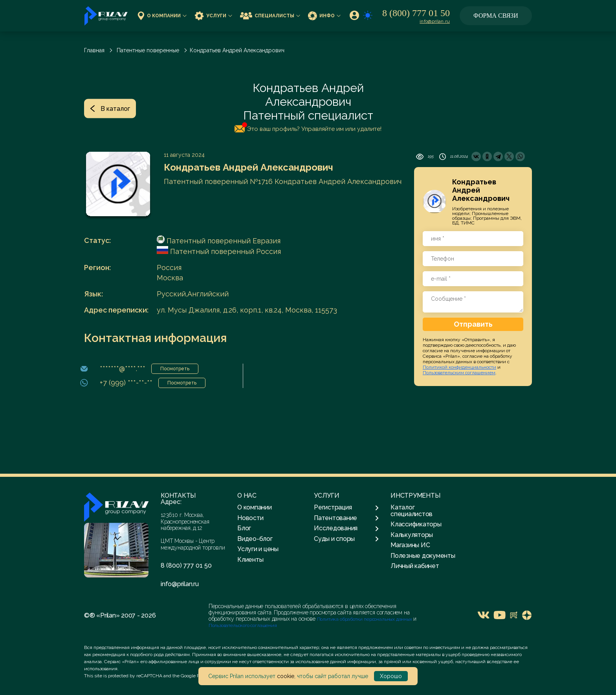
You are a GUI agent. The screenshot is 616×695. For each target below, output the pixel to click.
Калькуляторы (412, 535)
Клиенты (250, 560)
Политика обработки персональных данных (365, 619)
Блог (244, 528)
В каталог (110, 109)
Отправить (473, 324)
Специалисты (270, 16)
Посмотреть (175, 369)
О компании (162, 16)
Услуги (213, 16)
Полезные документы (423, 556)
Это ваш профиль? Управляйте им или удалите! (308, 127)
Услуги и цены (258, 549)
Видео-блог (255, 539)
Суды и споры (346, 539)
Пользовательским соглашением (459, 373)
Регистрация (346, 507)
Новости (250, 518)
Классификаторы (416, 524)
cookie (286, 676)
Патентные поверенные (148, 50)
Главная (94, 50)
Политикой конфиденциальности (459, 367)
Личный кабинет (415, 566)
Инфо (324, 16)
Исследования (346, 528)
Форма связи (496, 16)
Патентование (346, 518)
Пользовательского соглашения (243, 625)
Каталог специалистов (412, 510)
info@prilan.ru (435, 21)
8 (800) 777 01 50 (416, 13)
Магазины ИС (410, 545)
